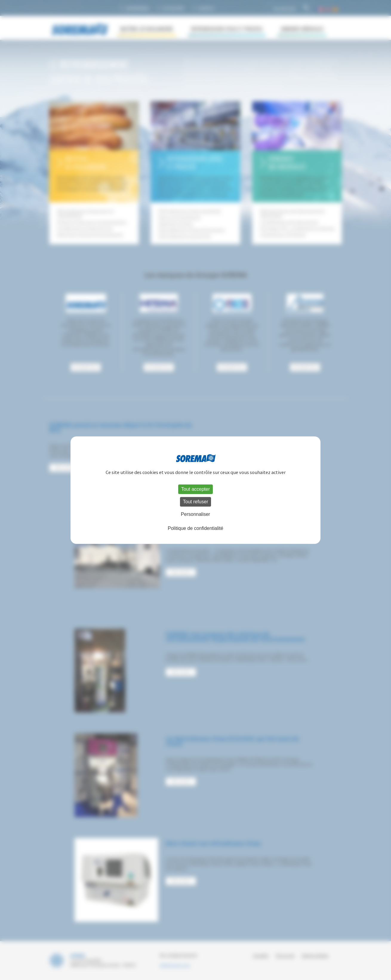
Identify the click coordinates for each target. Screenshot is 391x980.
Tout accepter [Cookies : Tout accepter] (195, 489)
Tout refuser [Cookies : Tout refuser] (195, 502)
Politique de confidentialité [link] (195, 528)
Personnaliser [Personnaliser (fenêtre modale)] (195, 514)
